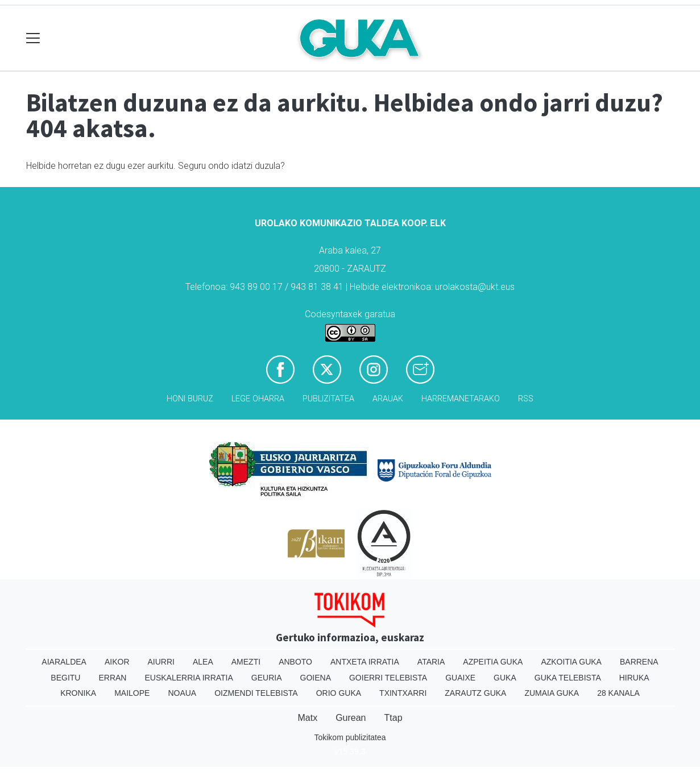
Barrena (639, 662)
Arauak (388, 399)
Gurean (351, 718)
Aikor (117, 662)
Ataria (431, 662)
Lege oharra (258, 399)
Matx (307, 718)
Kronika (78, 693)
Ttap (394, 718)
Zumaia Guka (552, 693)
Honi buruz (190, 399)
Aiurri (161, 662)
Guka (505, 678)
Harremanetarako (461, 399)
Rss (526, 399)
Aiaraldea (64, 662)
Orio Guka (339, 693)
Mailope (132, 693)
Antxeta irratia (365, 662)
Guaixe (460, 678)
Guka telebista (568, 678)
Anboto (295, 662)
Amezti (246, 662)
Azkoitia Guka (571, 662)
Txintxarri (403, 693)
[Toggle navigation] (33, 38)
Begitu (65, 678)
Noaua (182, 693)
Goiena (316, 678)
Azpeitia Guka (493, 662)
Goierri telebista (388, 678)
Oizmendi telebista (256, 693)
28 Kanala (618, 693)
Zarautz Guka (475, 693)
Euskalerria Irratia (189, 678)
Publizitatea (328, 399)
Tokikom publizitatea (350, 737)
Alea (203, 662)
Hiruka (634, 678)
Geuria (267, 678)
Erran (112, 678)
